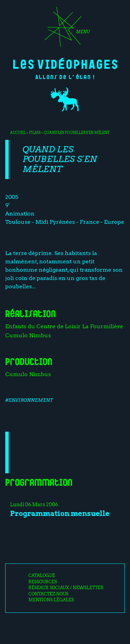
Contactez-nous (48, 594)
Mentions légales (51, 600)
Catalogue (42, 576)
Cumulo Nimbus (28, 335)
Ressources (43, 582)
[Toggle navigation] (65, 29)
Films (35, 133)
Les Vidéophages (65, 63)
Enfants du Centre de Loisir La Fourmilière (64, 326)
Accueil (18, 133)
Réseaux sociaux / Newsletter (66, 588)
